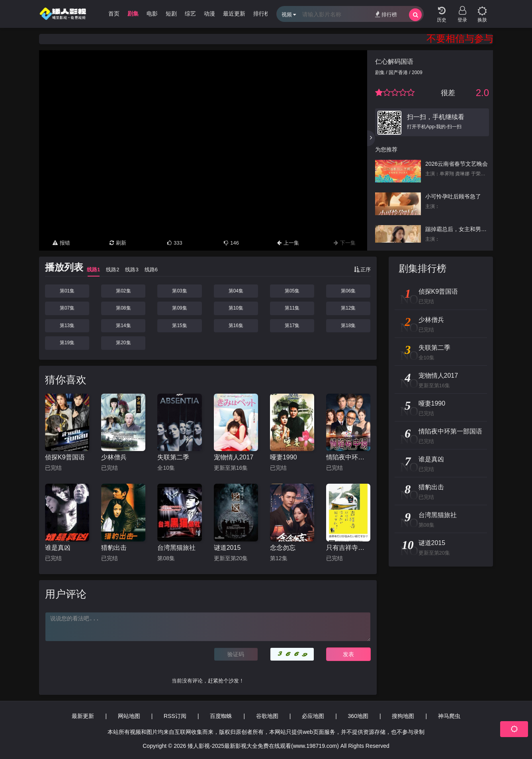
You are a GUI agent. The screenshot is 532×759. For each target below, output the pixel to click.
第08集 (123, 308)
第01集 (67, 291)
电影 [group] (152, 14)
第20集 (123, 343)
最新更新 (83, 716)
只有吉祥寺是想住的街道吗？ (348, 548)
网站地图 (129, 716)
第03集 (179, 291)
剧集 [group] (133, 14)
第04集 (236, 291)
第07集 (67, 308)
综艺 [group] (190, 14)
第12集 (348, 308)
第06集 (348, 291)
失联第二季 (173, 457)
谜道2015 (227, 548)
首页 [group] (114, 14)
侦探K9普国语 (65, 457)
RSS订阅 (175, 716)
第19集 (67, 343)
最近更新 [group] (234, 14)
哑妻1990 (284, 457)
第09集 (179, 308)
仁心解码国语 (394, 62)
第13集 (67, 326)
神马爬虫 (449, 716)
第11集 (292, 308)
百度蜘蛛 (221, 716)
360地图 (358, 716)
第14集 (123, 326)
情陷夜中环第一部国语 (348, 457)
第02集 (123, 291)
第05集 (292, 291)
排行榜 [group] (262, 14)
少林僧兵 (114, 457)
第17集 (292, 326)
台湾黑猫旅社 (176, 548)
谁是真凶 (58, 548)
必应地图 (313, 716)
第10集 (236, 308)
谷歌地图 (267, 716)
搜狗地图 (403, 716)
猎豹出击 (114, 548)
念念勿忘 (283, 548)
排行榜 (386, 14)
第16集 (236, 326)
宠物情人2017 (234, 457)
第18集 (348, 326)
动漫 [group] (209, 14)
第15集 (179, 326)
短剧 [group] (171, 14)
